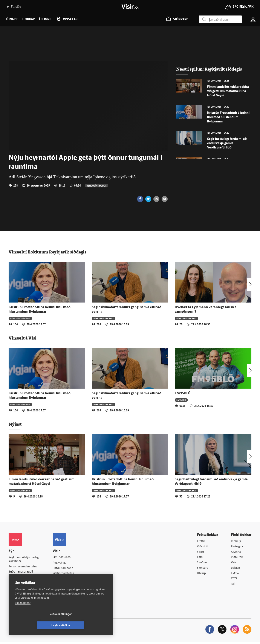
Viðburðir (237, 558)
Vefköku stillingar (35, 625)
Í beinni (45, 19)
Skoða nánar (23, 614)
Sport (201, 552)
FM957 (236, 574)
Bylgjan (236, 569)
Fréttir (201, 541)
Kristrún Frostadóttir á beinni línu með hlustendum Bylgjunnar (228, 117)
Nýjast (15, 424)
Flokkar (28, 19)
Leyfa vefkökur (86, 625)
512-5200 (67, 557)
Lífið (200, 558)
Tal (233, 585)
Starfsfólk (61, 585)
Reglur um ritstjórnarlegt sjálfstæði (25, 559)
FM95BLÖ (183, 393)
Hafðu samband (65, 568)
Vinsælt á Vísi (23, 338)
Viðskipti (203, 547)
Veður (235, 563)
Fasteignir (237, 547)
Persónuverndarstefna (24, 567)
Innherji (236, 541)
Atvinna (236, 552)
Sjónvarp (203, 569)
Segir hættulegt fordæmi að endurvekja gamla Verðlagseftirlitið (227, 143)
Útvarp (201, 574)
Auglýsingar (62, 563)
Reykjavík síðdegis (97, 186)
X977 (235, 580)
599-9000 (21, 583)
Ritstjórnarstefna (66, 574)
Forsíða (14, 7)
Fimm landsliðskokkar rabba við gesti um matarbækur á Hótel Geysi (228, 91)
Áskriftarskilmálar (66, 580)
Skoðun (202, 563)
